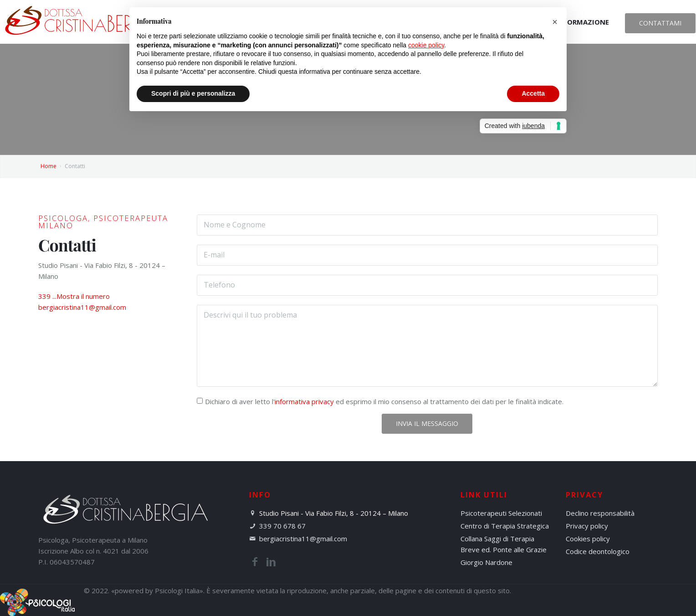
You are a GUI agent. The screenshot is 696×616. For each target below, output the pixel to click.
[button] (555, 22)
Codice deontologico (598, 551)
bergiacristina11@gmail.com (82, 307)
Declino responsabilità (600, 513)
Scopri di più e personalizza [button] (193, 93)
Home (49, 166)
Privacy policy (587, 526)
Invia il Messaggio (427, 423)
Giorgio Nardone (486, 562)
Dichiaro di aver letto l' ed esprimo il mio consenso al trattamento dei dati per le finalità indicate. (384, 401)
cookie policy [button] (426, 45)
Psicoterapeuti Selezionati (501, 513)
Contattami (660, 23)
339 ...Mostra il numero (74, 296)
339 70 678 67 (282, 526)
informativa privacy (304, 401)
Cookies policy (588, 539)
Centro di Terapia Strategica (505, 526)
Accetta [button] (533, 93)
